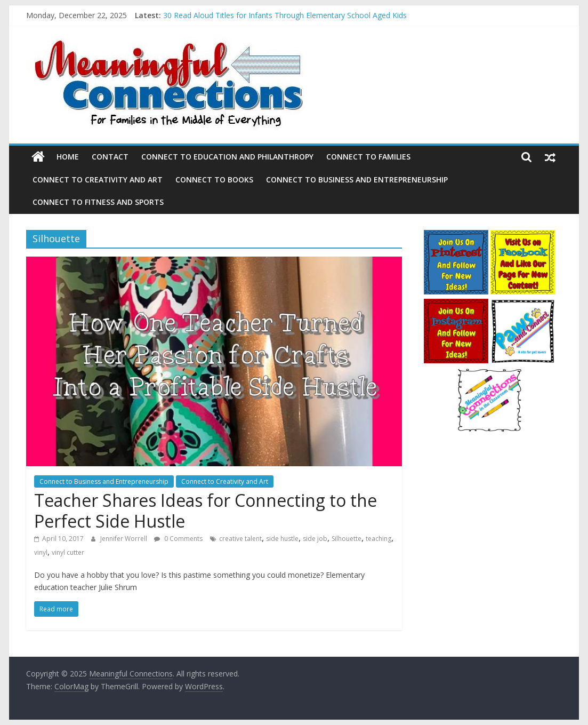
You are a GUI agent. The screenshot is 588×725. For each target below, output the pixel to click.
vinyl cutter (68, 552)
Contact (110, 157)
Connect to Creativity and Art (98, 180)
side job (315, 539)
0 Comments (178, 539)
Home (68, 157)
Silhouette (347, 539)
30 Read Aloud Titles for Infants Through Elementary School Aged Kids (285, 15)
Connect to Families (368, 157)
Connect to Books (214, 180)
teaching (378, 539)
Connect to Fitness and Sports (98, 202)
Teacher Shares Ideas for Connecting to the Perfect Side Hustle (206, 510)
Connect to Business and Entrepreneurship (357, 180)
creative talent (240, 539)
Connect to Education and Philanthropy (227, 157)
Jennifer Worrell (124, 539)
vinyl (41, 552)
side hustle (282, 539)
